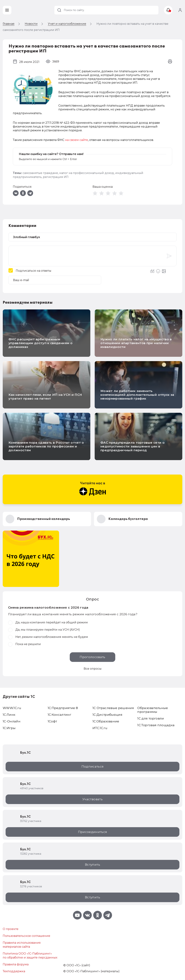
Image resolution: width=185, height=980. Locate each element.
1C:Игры (9, 728)
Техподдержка (14, 971)
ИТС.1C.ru (100, 728)
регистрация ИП (56, 177)
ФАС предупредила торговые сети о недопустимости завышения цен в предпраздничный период (133, 446)
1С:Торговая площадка (156, 725)
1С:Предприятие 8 (63, 708)
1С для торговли (151, 718)
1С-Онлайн (12, 721)
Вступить (92, 865)
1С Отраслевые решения (113, 708)
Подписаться (93, 766)
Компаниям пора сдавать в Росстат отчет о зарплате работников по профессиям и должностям (46, 446)
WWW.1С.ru (12, 708)
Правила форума (16, 964)
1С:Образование (106, 721)
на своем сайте (77, 140)
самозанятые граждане (40, 173)
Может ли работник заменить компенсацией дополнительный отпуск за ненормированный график (137, 395)
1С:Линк (9, 715)
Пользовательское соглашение (26, 936)
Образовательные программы (153, 710)
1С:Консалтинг (59, 715)
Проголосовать (92, 657)
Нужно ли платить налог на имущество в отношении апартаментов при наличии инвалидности (136, 343)
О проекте (11, 929)
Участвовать (92, 799)
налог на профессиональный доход (87, 173)
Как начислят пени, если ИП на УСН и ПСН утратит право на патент (45, 397)
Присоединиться (93, 832)
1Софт (52, 721)
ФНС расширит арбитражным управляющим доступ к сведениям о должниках (40, 343)
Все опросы (93, 669)
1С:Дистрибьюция (107, 715)
